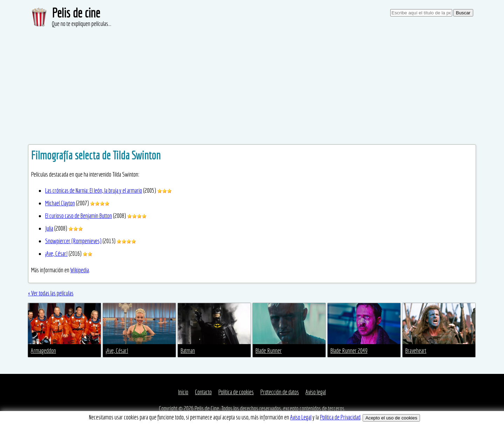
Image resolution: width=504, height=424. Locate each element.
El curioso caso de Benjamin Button (79, 216)
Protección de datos (280, 392)
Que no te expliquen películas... (82, 24)
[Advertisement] (252, 81)
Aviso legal (316, 392)
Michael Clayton (60, 203)
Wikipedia (80, 270)
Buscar (463, 13)
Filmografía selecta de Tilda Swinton (96, 155)
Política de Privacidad (340, 417)
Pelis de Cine (207, 408)
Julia (49, 228)
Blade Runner (269, 351)
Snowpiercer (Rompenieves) (73, 241)
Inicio (183, 392)
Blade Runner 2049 (349, 351)
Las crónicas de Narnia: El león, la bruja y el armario (94, 190)
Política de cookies (236, 392)
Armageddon (43, 351)
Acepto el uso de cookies (391, 418)
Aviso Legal (301, 417)
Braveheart (416, 351)
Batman (188, 351)
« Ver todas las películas (51, 293)
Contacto (203, 392)
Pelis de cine (76, 13)
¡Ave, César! (56, 254)
